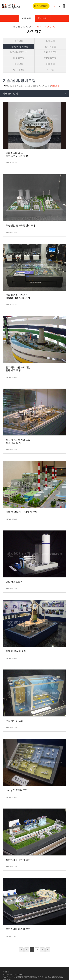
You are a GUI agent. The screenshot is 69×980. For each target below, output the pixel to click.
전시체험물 (50, 47)
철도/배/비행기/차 (19, 52)
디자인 (50, 70)
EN (59, 6)
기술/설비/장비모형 (19, 47)
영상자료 (42, 18)
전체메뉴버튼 (64, 6)
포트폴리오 (16, 86)
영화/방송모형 (50, 52)
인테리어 (50, 64)
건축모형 (19, 41)
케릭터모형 (19, 58)
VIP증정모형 (50, 58)
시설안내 (55, 86)
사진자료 (26, 18)
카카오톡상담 (41, 6)
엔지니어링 (19, 70)
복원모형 (19, 64)
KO (54, 6)
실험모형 (50, 41)
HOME (6, 86)
